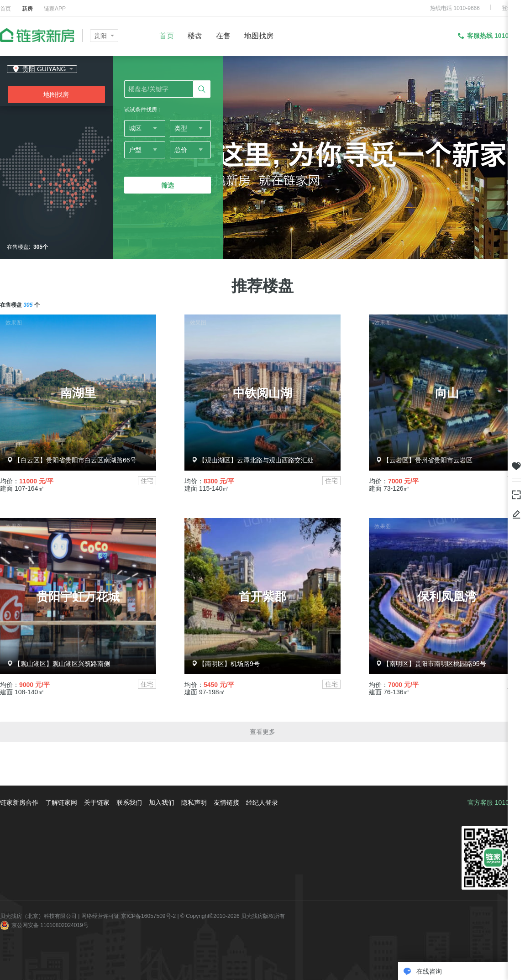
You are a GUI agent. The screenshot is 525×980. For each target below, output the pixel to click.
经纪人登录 (262, 802)
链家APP (55, 9)
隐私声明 (194, 802)
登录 (507, 8)
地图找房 (259, 36)
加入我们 (162, 802)
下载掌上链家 (516, 494)
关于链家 (97, 802)
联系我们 (129, 802)
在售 (223, 36)
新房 (27, 9)
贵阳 (100, 36)
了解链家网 (61, 802)
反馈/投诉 (516, 514)
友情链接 (226, 802)
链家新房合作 (19, 802)
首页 (5, 9)
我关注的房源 (516, 466)
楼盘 (195, 36)
